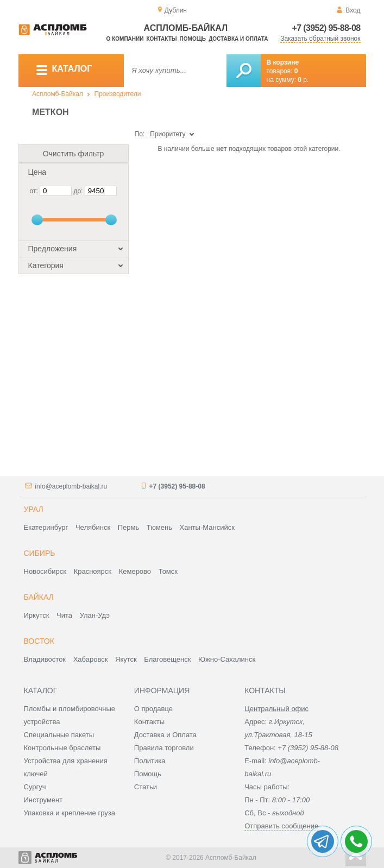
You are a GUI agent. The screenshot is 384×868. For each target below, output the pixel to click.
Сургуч (35, 787)
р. (303, 80)
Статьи (146, 787)
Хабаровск (91, 659)
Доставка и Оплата (165, 735)
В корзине (283, 62)
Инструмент (43, 800)
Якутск (126, 659)
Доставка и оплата (238, 39)
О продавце (153, 709)
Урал (34, 509)
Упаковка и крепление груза (70, 813)
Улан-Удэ (95, 615)
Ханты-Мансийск (207, 527)
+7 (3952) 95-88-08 (326, 28)
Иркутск (37, 615)
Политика (150, 761)
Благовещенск (167, 659)
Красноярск (93, 571)
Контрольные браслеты (62, 748)
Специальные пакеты (59, 735)
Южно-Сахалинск (227, 659)
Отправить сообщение (281, 826)
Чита (64, 615)
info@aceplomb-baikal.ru (71, 486)
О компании (125, 39)
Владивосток (45, 659)
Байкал (39, 597)
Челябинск (93, 527)
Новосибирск (45, 571)
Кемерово (135, 571)
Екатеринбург (46, 527)
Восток (39, 641)
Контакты (161, 39)
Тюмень (159, 527)
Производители (118, 94)
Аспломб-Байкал (58, 94)
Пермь (129, 527)
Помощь (193, 39)
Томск (168, 571)
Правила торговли (164, 748)
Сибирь (40, 553)
